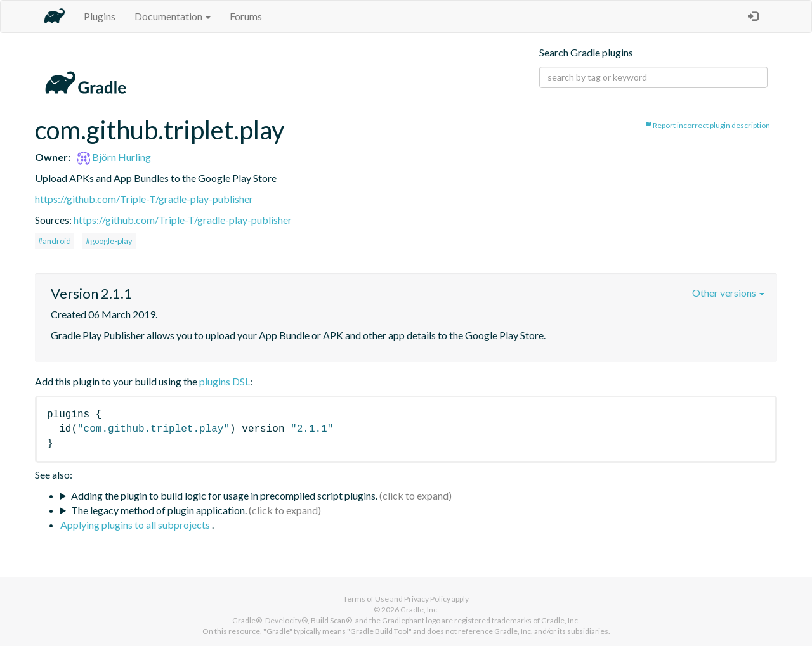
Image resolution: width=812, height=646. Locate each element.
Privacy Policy (427, 599)
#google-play (109, 241)
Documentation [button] (173, 16)
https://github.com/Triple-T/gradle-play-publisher (144, 199)
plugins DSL (225, 381)
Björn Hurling (114, 157)
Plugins (100, 16)
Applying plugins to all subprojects (136, 525)
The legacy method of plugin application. (159, 510)
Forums (246, 16)
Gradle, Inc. (420, 610)
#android (55, 241)
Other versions (728, 293)
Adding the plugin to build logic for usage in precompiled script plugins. (224, 495)
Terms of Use (366, 599)
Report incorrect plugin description (707, 125)
